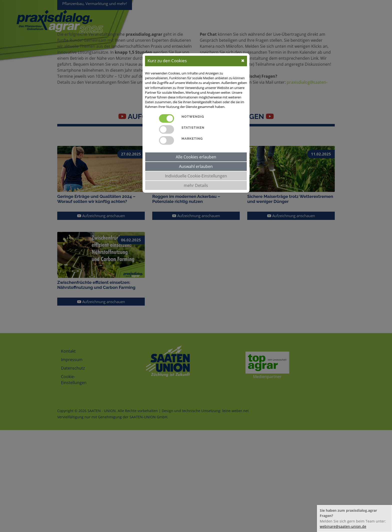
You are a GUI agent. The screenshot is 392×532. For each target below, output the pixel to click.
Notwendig (193, 117)
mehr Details (196, 185)
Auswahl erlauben (196, 166)
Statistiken (193, 128)
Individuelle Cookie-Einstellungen (196, 176)
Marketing (192, 139)
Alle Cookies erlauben (196, 157)
